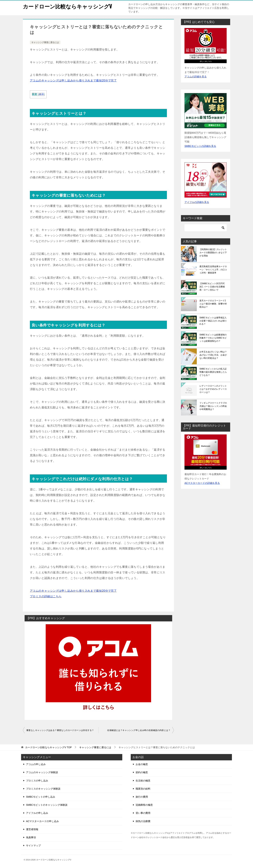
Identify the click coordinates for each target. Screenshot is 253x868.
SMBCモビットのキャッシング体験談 (47, 805)
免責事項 (31, 837)
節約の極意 (142, 772)
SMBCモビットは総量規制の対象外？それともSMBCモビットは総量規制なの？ (213, 338)
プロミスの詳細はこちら (46, 596)
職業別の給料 (143, 789)
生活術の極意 (143, 781)
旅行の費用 (142, 797)
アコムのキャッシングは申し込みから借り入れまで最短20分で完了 (73, 80)
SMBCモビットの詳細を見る (200, 146)
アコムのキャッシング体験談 (42, 772)
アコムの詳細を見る (196, 77)
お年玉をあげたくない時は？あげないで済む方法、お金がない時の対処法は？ (213, 355)
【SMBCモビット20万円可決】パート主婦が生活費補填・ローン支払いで (212, 287)
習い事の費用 (143, 813)
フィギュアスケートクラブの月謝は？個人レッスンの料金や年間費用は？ (213, 406)
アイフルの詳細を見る (197, 202)
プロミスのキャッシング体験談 (43, 789)
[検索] (206, 228)
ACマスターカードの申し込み (42, 821)
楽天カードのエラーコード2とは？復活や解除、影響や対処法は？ (213, 304)
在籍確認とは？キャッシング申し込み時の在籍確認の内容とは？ (139, 730)
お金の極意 (142, 764)
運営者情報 (32, 829)
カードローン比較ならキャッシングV (67, 6)
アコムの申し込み (36, 764)
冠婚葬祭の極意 (144, 805)
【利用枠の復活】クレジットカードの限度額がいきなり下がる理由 (213, 253)
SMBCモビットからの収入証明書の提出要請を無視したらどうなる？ (213, 372)
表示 (41, 94)
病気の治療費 (143, 821)
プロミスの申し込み (37, 781)
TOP (48, 747)
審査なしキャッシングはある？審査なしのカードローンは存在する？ (60, 730)
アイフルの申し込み (37, 813)
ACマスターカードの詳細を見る (202, 483)
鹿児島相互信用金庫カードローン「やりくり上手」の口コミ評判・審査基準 (213, 270)
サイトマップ (33, 845)
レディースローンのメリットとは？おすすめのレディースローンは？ (213, 389)
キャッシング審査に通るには (45, 42)
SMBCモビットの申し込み (41, 797)
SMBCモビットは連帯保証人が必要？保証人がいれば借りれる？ (213, 321)
